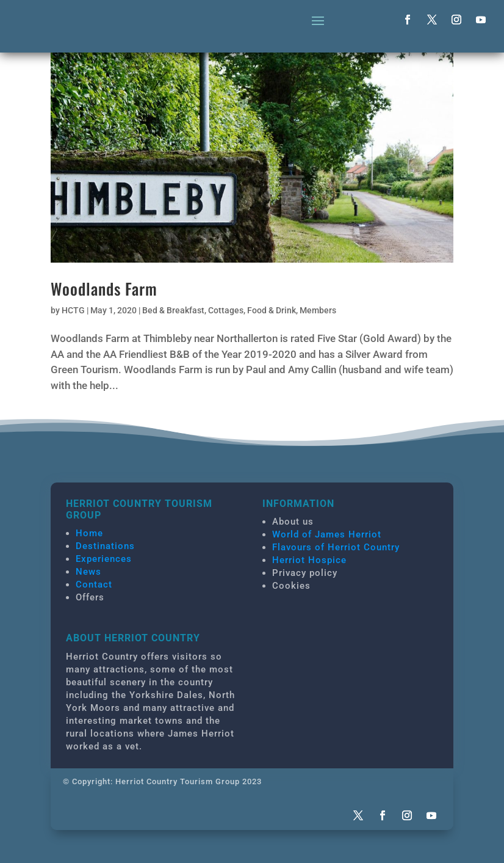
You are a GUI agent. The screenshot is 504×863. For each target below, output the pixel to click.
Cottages (226, 310)
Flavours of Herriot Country (336, 547)
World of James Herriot (327, 534)
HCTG (73, 310)
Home (89, 533)
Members (318, 310)
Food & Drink (272, 310)
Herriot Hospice (309, 560)
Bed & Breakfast (173, 310)
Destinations (105, 546)
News (88, 572)
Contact (94, 584)
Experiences (104, 559)
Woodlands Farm (104, 289)
